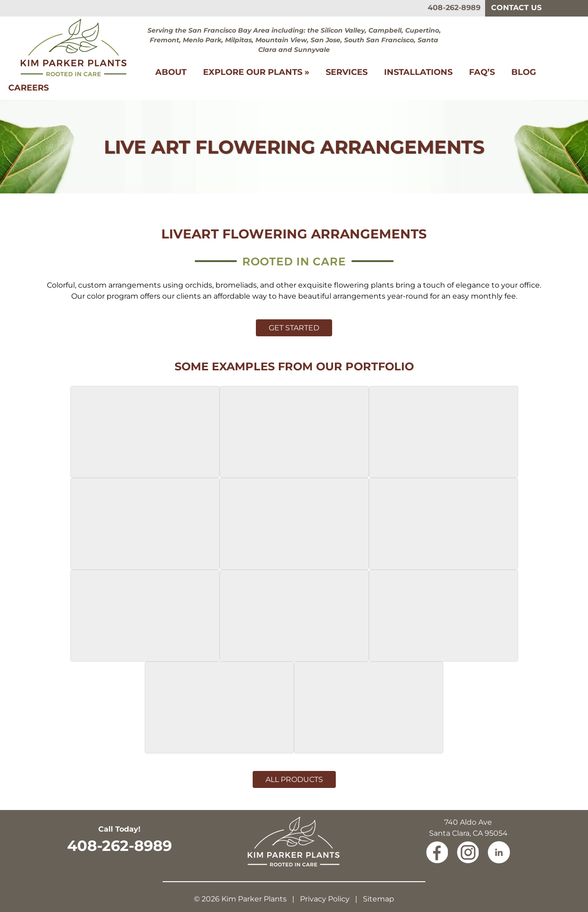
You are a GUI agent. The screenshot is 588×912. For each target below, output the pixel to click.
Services (347, 72)
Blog (524, 72)
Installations (418, 72)
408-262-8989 (454, 8)
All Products (294, 779)
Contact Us (516, 8)
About (171, 72)
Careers (28, 88)
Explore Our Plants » (256, 72)
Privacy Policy (325, 899)
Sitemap (379, 899)
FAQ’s (482, 72)
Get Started (294, 328)
